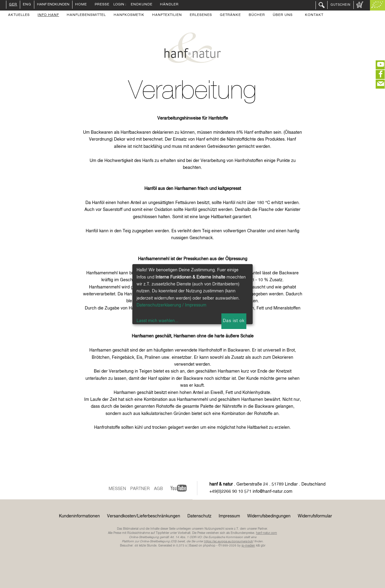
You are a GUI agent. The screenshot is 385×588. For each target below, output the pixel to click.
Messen (117, 489)
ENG (27, 5)
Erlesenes (201, 15)
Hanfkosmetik (129, 15)
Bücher (257, 15)
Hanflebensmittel (86, 15)
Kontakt (314, 15)
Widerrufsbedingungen (269, 516)
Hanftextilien (167, 15)
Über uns (283, 15)
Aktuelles (19, 15)
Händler (169, 5)
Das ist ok (234, 321)
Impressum (229, 516)
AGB (159, 489)
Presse (102, 5)
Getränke (230, 15)
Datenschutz (199, 516)
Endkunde (142, 5)
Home (81, 5)
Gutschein (340, 5)
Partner (140, 489)
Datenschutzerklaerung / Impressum (171, 305)
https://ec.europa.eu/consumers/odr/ (229, 541)
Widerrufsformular (315, 516)
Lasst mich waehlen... (157, 321)
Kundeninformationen (79, 516)
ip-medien (248, 546)
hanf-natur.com (266, 533)
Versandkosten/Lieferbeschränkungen (144, 516)
